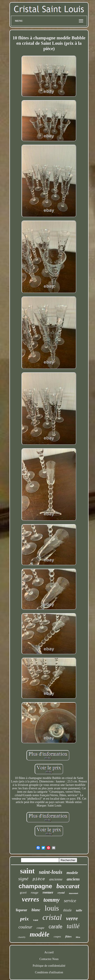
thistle (68, 910)
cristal (52, 917)
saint (27, 871)
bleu (78, 937)
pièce (39, 879)
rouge (34, 892)
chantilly (22, 937)
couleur (25, 927)
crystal (61, 893)
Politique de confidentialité (49, 966)
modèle (40, 934)
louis (52, 908)
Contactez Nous (49, 959)
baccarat (68, 886)
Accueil (49, 952)
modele (72, 873)
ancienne (56, 879)
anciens (73, 879)
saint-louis (51, 872)
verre (72, 918)
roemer (48, 892)
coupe (40, 928)
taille (79, 910)
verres (31, 899)
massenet (74, 893)
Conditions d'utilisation (49, 972)
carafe (56, 927)
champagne (35, 886)
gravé (23, 893)
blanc (36, 910)
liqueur (22, 910)
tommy (52, 900)
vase (36, 920)
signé (23, 879)
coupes (57, 937)
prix (24, 919)
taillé (73, 926)
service (70, 901)
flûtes (69, 936)
